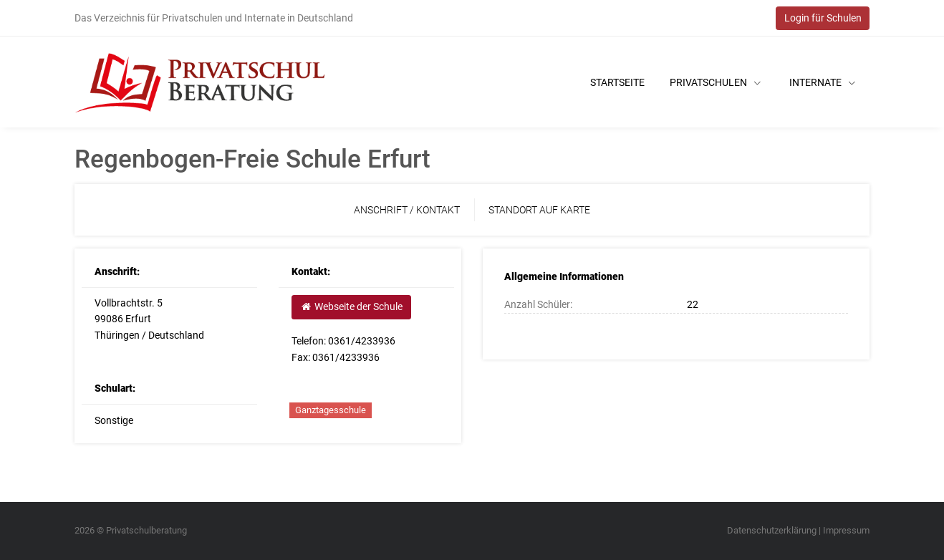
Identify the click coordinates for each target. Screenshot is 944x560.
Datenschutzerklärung (772, 530)
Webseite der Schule (351, 306)
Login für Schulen (823, 18)
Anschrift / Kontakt (407, 210)
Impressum (846, 530)
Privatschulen (715, 82)
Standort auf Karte (539, 210)
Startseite (617, 82)
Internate (822, 82)
